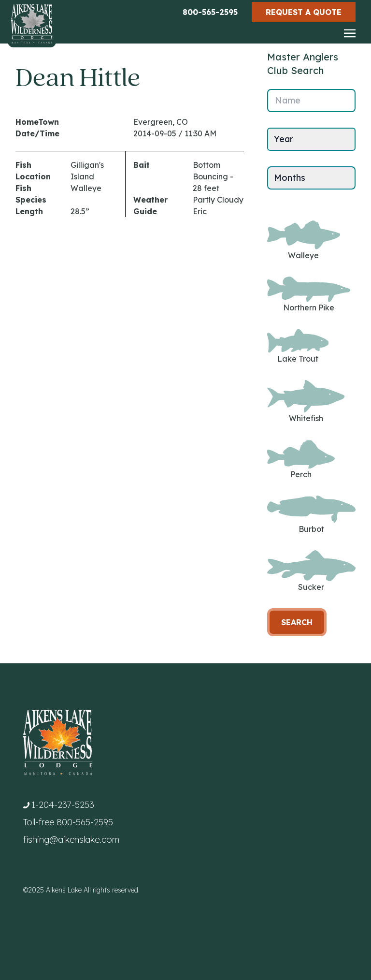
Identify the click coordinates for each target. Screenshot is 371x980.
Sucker (311, 571)
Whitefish (306, 402)
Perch (301, 460)
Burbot (311, 514)
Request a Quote (304, 12)
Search (297, 622)
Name (288, 100)
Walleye (304, 240)
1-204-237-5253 (63, 805)
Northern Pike (309, 295)
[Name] (311, 101)
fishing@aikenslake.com (71, 840)
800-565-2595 (210, 12)
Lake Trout (298, 346)
